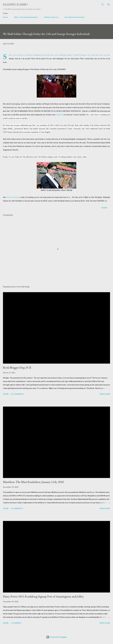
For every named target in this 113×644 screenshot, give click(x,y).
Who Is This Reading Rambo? (26, 17)
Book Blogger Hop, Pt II (17, 367)
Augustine (59, 115)
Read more (105, 394)
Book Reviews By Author (75, 17)
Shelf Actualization (13, 197)
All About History (51, 17)
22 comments (17, 394)
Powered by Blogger (56, 637)
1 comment (16, 623)
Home (5, 17)
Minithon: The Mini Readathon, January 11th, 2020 (33, 482)
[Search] (103, 4)
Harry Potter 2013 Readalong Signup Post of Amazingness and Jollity (43, 596)
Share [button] (104, 208)
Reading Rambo (15, 4)
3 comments (17, 508)
